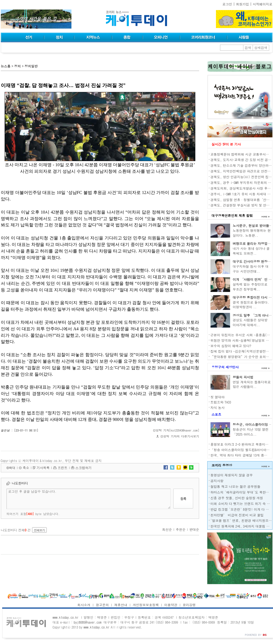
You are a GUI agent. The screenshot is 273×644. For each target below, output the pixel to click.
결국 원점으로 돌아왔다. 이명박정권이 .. (251, 305)
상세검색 (261, 47)
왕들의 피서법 (243, 377)
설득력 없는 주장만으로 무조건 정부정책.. (250, 287)
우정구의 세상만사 (225, 367)
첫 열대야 (218, 397)
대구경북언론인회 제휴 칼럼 (232, 215)
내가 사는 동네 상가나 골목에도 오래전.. (251, 251)
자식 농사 (218, 407)
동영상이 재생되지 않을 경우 (232, 475)
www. (66, 617)
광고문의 (102, 605)
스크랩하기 (83, 468)
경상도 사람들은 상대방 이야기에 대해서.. (250, 322)
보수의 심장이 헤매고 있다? (231, 346)
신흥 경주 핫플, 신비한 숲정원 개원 (237, 498)
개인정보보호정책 (146, 605)
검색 (248, 47)
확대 (12, 468)
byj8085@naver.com (87, 622)
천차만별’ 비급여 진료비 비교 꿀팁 (237, 515)
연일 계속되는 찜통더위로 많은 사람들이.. (252, 384)
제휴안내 (121, 605)
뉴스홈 (6, 66)
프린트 (62, 468)
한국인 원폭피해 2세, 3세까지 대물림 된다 (242, 526)
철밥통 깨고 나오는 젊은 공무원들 (236, 486)
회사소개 (84, 605)
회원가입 (243, 4)
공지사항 (217, 481)
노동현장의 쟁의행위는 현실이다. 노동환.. (252, 233)
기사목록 (43, 468)
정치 (17, 66)
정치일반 (31, 66)
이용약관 (171, 605)
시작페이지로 (263, 4)
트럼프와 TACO (221, 402)
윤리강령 (189, 605)
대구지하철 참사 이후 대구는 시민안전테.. (251, 269)
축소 (26, 468)
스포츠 (216, 414)
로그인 (227, 4)
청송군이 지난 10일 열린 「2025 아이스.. (251, 432)
